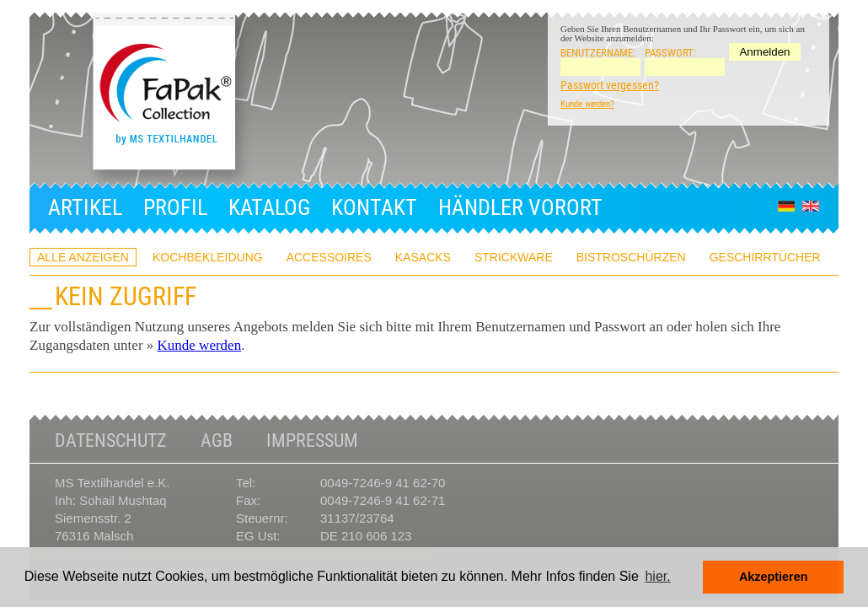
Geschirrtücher (765, 257)
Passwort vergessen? (610, 85)
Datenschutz (111, 441)
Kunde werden (200, 345)
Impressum (312, 441)
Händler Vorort (520, 207)
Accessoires (329, 257)
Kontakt (374, 207)
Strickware (514, 257)
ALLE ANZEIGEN (83, 257)
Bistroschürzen (631, 257)
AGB (217, 441)
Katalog (269, 207)
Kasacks (423, 257)
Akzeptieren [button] (774, 577)
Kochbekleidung (208, 257)
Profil (175, 207)
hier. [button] (657, 576)
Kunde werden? (587, 104)
